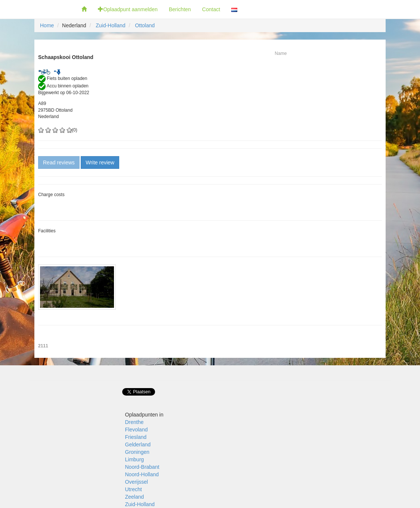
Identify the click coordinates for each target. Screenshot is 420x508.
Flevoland (137, 430)
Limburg (135, 459)
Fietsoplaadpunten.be (38, 9)
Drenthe (135, 422)
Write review (100, 162)
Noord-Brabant (142, 467)
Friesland (136, 437)
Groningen (137, 452)
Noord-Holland (142, 474)
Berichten (180, 9)
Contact (211, 9)
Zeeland (135, 497)
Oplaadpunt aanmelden (128, 9)
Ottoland (145, 25)
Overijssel (137, 482)
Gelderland (138, 444)
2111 (43, 346)
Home (47, 25)
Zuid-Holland (110, 25)
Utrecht (134, 489)
